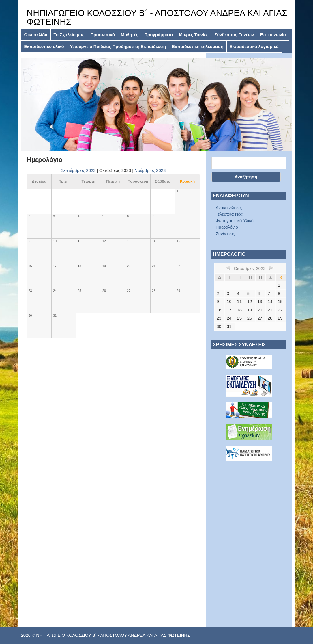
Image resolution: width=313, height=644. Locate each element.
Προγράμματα (159, 35)
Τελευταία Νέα (229, 214)
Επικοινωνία (273, 35)
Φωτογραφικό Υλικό (235, 221)
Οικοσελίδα (36, 35)
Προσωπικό (102, 35)
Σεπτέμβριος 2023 (78, 170)
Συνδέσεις (225, 234)
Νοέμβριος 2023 (150, 170)
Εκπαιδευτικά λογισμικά (254, 46)
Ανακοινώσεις (229, 208)
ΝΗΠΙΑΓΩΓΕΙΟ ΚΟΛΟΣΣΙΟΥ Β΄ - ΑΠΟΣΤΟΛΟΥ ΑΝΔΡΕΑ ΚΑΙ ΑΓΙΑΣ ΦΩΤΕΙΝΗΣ (157, 17)
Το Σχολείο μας (69, 35)
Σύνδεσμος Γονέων (234, 35)
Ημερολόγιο (227, 227)
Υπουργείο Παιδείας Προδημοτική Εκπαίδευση (118, 46)
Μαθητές (130, 35)
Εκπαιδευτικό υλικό (44, 46)
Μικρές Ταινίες (194, 35)
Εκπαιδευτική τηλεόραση (198, 46)
